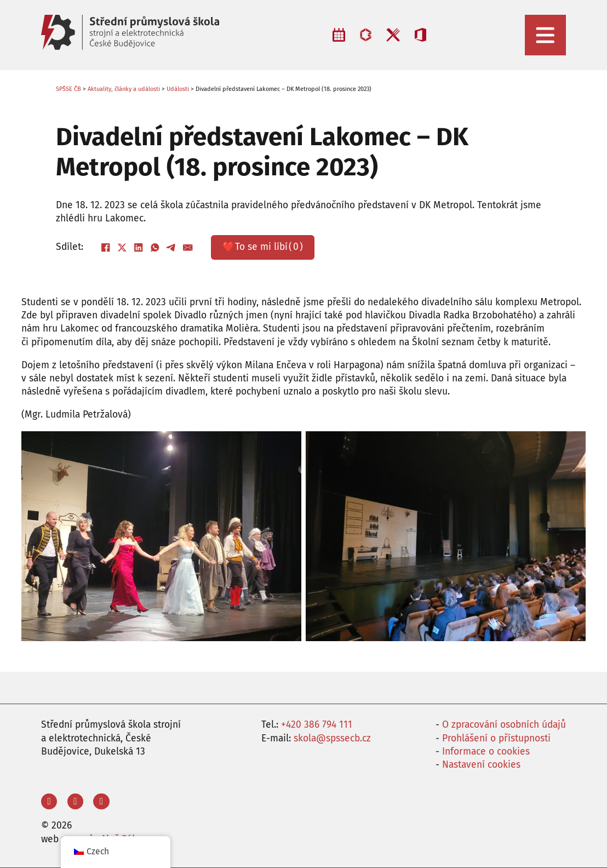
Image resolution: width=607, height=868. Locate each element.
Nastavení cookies (481, 765)
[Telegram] (171, 247)
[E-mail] (188, 247)
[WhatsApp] (155, 247)
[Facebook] (106, 247)
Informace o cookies (486, 752)
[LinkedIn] (139, 247)
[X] (122, 247)
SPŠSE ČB (68, 89)
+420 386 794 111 (317, 725)
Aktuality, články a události (124, 89)
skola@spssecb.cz (332, 738)
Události (178, 89)
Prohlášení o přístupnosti (496, 738)
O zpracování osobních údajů (504, 725)
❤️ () (263, 247)
